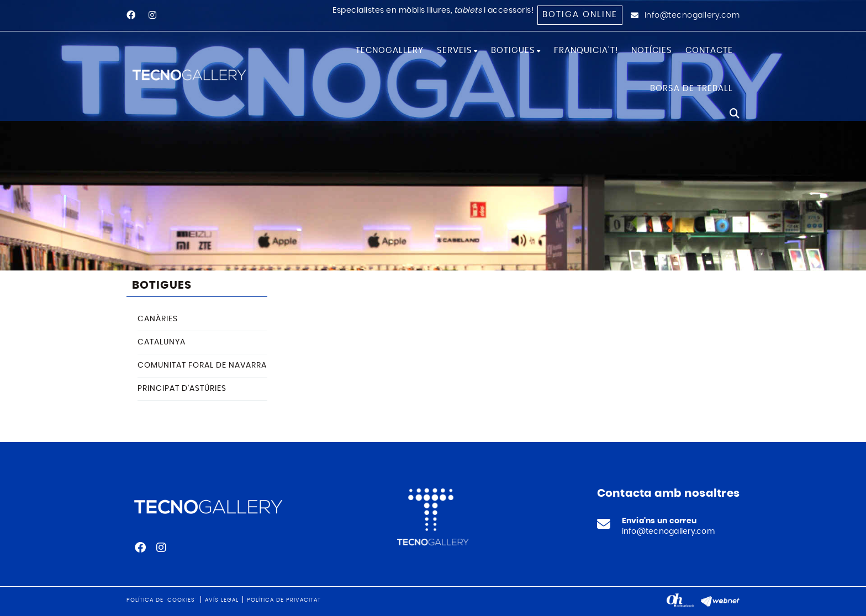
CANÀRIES (158, 319)
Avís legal (222, 600)
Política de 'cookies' (162, 600)
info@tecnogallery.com (692, 15)
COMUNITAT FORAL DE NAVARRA (202, 365)
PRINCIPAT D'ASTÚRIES (182, 389)
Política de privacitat (284, 600)
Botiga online (580, 15)
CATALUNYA (162, 342)
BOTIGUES (162, 285)
